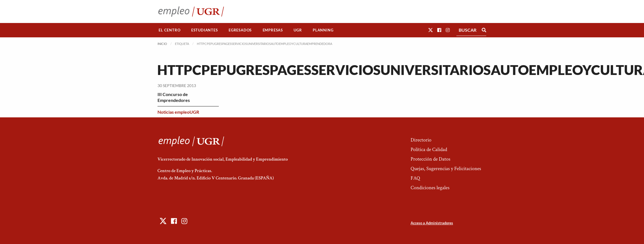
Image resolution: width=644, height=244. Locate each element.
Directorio (421, 140)
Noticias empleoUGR (178, 112)
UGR (298, 30)
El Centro (169, 30)
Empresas (273, 30)
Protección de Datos (430, 159)
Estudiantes (205, 30)
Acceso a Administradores (432, 223)
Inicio (162, 44)
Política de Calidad (429, 150)
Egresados (240, 30)
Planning (323, 30)
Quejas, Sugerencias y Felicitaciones (446, 169)
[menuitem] (170, 30)
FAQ (415, 178)
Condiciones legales (430, 188)
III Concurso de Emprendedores (174, 97)
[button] (431, 30)
